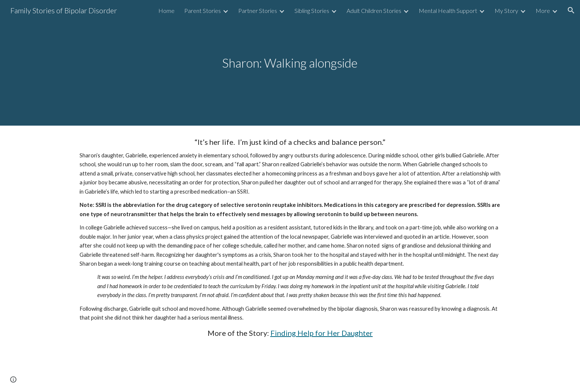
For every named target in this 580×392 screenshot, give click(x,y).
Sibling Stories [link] (312, 11)
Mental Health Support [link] (448, 11)
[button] (571, 10)
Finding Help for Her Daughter (322, 333)
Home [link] (166, 11)
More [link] (543, 11)
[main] (290, 63)
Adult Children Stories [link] (374, 11)
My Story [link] (506, 11)
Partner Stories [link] (258, 11)
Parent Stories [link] (203, 11)
